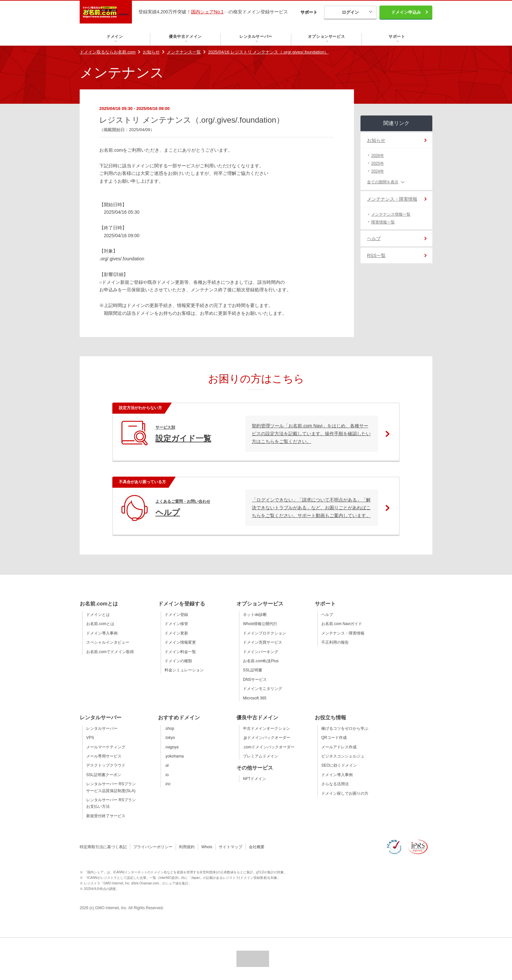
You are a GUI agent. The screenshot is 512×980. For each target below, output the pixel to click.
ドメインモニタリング (263, 689)
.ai (167, 765)
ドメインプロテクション (264, 633)
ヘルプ (374, 238)
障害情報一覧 (383, 222)
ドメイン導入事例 (102, 633)
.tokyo (170, 738)
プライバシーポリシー (153, 847)
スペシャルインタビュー (108, 642)
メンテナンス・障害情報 (392, 199)
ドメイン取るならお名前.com (108, 52)
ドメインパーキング (261, 652)
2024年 (378, 171)
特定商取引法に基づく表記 (103, 847)
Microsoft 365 (255, 698)
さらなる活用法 (335, 784)
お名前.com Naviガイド (342, 624)
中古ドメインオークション (266, 728)
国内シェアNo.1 (207, 12)
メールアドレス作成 (339, 747)
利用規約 (187, 847)
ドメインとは (98, 615)
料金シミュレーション (184, 670)
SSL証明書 (253, 670)
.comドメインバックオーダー (269, 747)
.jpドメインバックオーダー (267, 738)
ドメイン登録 (176, 615)
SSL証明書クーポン (104, 775)
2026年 (378, 156)
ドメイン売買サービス (263, 642)
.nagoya (172, 747)
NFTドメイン (255, 779)
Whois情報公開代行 (260, 624)
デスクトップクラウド (106, 765)
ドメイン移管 (176, 624)
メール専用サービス (104, 756)
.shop (169, 728)
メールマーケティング (106, 747)
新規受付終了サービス (106, 816)
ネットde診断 (255, 615)
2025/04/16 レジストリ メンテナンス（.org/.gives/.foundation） (268, 52)
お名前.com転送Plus (261, 661)
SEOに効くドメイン (339, 765)
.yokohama (174, 756)
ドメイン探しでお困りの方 (345, 793)
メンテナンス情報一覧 (391, 214)
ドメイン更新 (176, 633)
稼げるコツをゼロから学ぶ (345, 728)
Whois (207, 847)
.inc (168, 784)
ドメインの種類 (178, 661)
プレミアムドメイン (261, 756)
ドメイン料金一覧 (180, 652)
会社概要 (257, 847)
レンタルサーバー (102, 728)
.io (167, 775)
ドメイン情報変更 (180, 642)
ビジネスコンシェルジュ (343, 756)
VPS (90, 738)
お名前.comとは (100, 624)
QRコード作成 (334, 738)
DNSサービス (255, 680)
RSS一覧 (376, 255)
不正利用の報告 (335, 642)
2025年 (378, 163)
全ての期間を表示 (383, 182)
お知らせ (151, 52)
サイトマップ (231, 847)
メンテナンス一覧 (184, 52)
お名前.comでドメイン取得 (110, 652)
